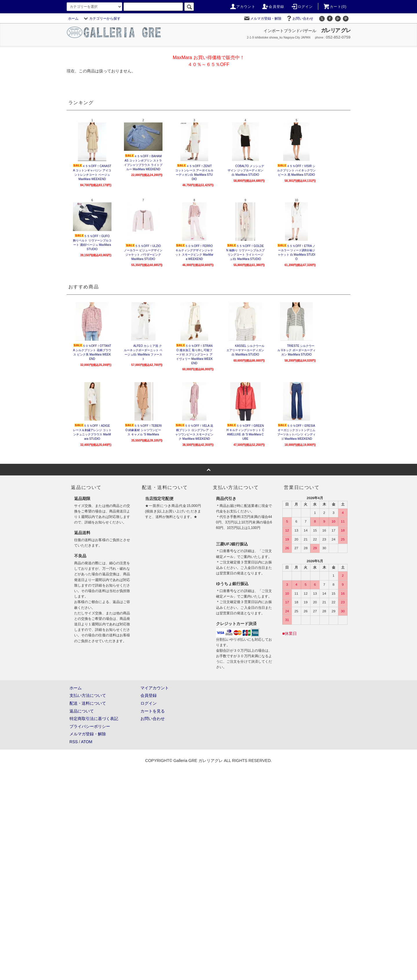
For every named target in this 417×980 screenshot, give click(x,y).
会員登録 (273, 7)
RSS (74, 742)
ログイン (302, 7)
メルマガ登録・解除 (262, 19)
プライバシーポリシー (90, 726)
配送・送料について (88, 703)
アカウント (242, 7)
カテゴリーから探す (101, 19)
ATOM (87, 742)
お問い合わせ (299, 19)
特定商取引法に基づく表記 (94, 719)
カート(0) (335, 7)
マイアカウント (155, 688)
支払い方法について (88, 695)
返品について (82, 711)
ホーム (73, 19)
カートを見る (153, 711)
